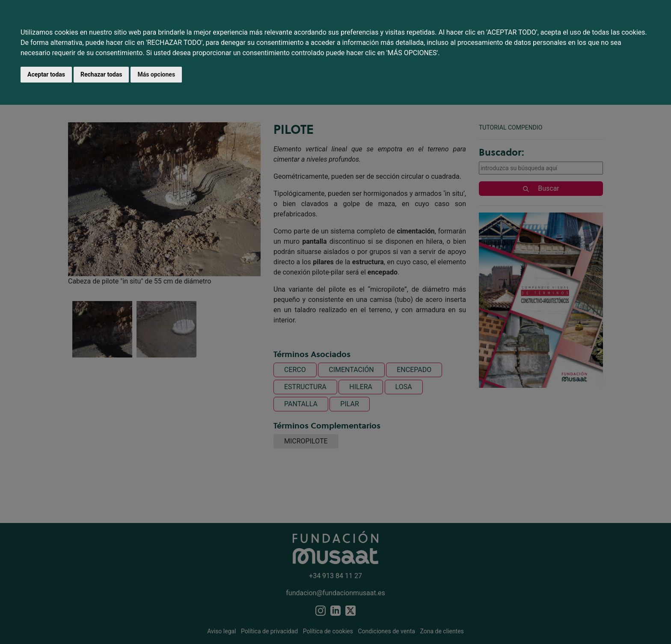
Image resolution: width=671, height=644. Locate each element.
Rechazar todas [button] (101, 74)
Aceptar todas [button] (46, 74)
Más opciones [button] (156, 74)
